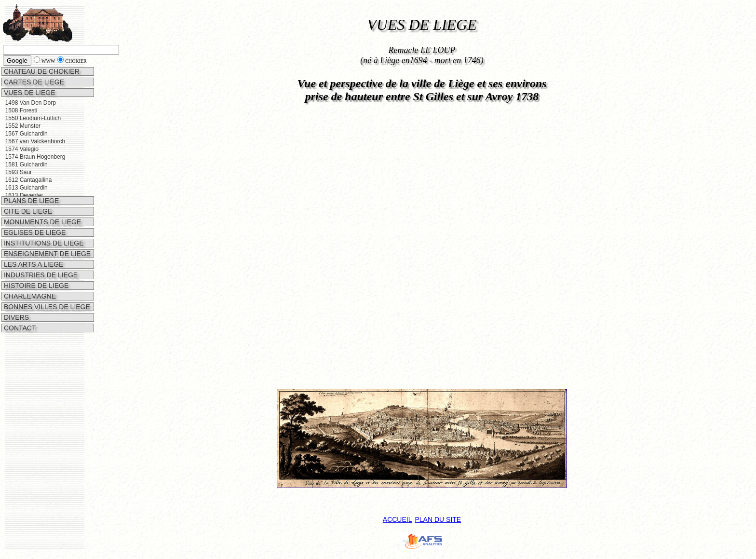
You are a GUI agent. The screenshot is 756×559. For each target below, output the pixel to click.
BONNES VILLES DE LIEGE (46, 295)
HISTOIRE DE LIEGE (35, 274)
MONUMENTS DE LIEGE (41, 210)
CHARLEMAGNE (29, 285)
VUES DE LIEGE (28, 93)
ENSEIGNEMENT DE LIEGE (46, 242)
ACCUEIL (398, 519)
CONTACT (19, 316)
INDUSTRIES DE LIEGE (40, 263)
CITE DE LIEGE (27, 200)
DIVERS (15, 306)
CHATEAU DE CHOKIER (41, 71)
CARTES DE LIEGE (33, 82)
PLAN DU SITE (438, 519)
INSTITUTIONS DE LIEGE (43, 232)
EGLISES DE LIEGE (34, 221)
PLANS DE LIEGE (30, 189)
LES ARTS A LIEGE (33, 253)
